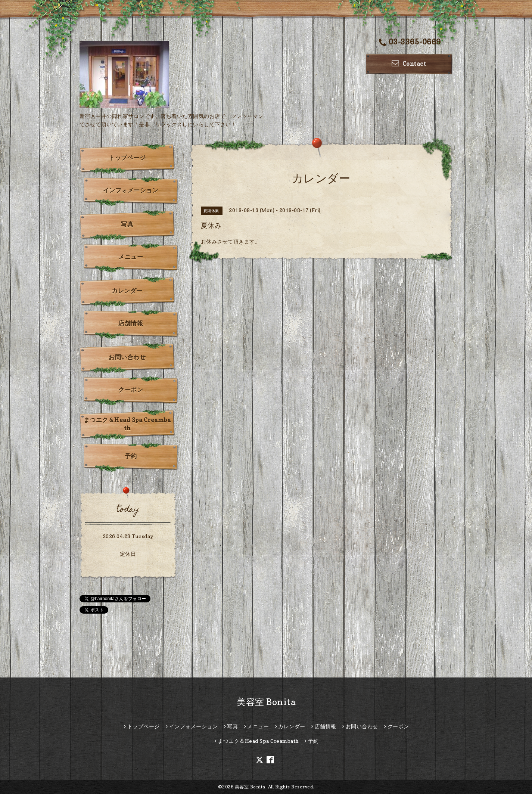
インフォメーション (131, 190)
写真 (127, 224)
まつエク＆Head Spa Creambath (127, 424)
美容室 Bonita (266, 702)
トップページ (127, 158)
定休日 (128, 554)
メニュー (131, 257)
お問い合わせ (127, 357)
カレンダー (127, 291)
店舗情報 (131, 323)
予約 (131, 456)
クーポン (131, 390)
